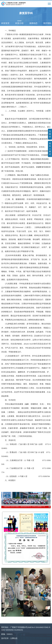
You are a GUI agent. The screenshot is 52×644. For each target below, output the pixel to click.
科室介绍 (19, 23)
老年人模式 (50, 149)
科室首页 (5, 23)
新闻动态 (33, 23)
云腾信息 (14, 638)
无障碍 (50, 134)
